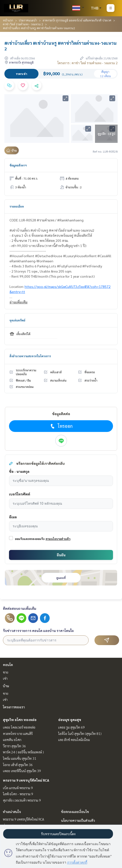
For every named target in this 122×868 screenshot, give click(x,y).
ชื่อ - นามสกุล (19, 471)
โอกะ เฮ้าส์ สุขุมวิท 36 (18, 765)
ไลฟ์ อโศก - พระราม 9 (18, 794)
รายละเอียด (17, 206)
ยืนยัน (61, 555)
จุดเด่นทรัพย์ (17, 320)
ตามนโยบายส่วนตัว (58, 539)
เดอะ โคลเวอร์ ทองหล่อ (19, 727)
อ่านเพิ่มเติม (19, 302)
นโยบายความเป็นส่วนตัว (78, 820)
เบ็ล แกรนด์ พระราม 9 (18, 788)
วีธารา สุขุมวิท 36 (14, 746)
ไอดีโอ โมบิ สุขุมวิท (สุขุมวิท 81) (80, 733)
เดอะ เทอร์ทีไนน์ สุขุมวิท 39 (22, 771)
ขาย (6, 672)
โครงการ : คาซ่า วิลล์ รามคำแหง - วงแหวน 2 (88, 63)
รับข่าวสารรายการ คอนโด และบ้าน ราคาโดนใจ (38, 630)
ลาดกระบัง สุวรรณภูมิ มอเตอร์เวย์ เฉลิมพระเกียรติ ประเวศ (77, 20)
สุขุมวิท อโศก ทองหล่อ (20, 720)
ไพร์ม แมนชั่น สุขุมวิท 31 (20, 758)
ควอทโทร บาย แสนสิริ (18, 733)
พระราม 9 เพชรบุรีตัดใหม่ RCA (26, 780)
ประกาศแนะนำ (28, 20)
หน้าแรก (8, 20)
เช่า (5, 678)
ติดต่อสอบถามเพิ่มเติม (20, 608)
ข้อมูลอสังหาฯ (18, 165)
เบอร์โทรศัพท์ (20, 494)
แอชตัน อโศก (12, 740)
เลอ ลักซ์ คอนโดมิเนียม (74, 740)
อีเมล (13, 517)
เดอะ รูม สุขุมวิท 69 (71, 727)
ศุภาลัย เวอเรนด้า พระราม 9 (22, 800)
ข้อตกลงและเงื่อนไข (75, 812)
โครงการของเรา (14, 707)
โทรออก (61, 426)
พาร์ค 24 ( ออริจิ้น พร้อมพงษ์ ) (23, 752)
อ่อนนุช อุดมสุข (70, 720)
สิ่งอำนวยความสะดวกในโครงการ (30, 356)
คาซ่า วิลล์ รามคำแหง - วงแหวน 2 (23, 24)
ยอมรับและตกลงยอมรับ (30, 539)
